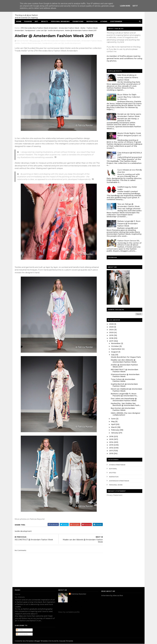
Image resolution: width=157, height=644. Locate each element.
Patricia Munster (79, 594)
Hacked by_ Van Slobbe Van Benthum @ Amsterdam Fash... (126, 404)
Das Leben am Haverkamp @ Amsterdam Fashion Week (124, 400)
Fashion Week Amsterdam (37, 43)
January (115, 433)
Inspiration (92, 21)
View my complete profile (69, 612)
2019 (111, 335)
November (116, 343)
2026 (112, 324)
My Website (20, 597)
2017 (111, 341)
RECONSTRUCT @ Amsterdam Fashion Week (124, 371)
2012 (111, 448)
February (115, 430)
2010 (111, 453)
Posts (20, 630)
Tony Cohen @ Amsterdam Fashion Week (123, 380)
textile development (56, 30)
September (116, 349)
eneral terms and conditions (121, 58)
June (114, 419)
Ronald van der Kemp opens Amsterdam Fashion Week (129, 115)
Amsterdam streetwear (119, 481)
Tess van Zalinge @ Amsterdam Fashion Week (128, 205)
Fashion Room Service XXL (128, 241)
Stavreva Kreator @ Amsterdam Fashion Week (125, 375)
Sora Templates (28, 641)
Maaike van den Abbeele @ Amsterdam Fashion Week (124, 361)
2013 (111, 445)
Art (37, 21)
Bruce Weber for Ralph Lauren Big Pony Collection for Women (129, 97)
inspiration (114, 477)
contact (110, 51)
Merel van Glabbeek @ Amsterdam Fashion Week (126, 390)
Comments (22, 634)
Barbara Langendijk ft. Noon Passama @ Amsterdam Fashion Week (129, 224)
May (113, 421)
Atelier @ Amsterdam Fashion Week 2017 (124, 366)
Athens (104, 21)
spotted (112, 473)
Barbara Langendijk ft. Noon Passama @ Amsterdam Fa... (124, 395)
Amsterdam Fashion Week (69, 28)
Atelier (83, 28)
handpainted (30, 30)
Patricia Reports (37, 519)
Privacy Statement (114, 495)
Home (19, 21)
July (113, 355)
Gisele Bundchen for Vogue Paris (126, 357)
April (113, 424)
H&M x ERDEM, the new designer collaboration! (125, 414)
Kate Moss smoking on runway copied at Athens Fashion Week (128, 77)
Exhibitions (78, 21)
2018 (111, 338)
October (115, 346)
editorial (113, 469)
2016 (111, 436)
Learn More (125, 6)
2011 (111, 451)
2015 (111, 439)
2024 (112, 330)
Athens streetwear (117, 465)
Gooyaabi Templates (66, 641)
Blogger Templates (41, 641)
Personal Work (116, 485)
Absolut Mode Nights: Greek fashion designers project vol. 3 (129, 136)
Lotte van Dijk (42, 30)
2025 (112, 327)
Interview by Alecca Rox (112, 596)
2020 (112, 332)
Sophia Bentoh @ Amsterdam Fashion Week (124, 385)
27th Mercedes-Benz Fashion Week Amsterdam (39, 28)
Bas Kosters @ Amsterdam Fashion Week (123, 409)
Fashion (28, 21)
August (115, 352)
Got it (135, 6)
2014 (112, 442)
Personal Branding (60, 21)
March (114, 427)
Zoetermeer (116, 21)
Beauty (45, 21)
